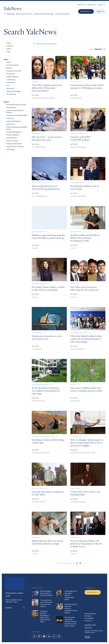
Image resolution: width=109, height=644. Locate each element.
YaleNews (12, 9)
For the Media (89, 618)
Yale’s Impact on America (24, 14)
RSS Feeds (88, 616)
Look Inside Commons (62, 14)
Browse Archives (90, 614)
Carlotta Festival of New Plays (44, 14)
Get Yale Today (93, 592)
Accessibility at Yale (90, 625)
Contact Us (88, 621)
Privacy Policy (88, 628)
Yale (87, 637)
